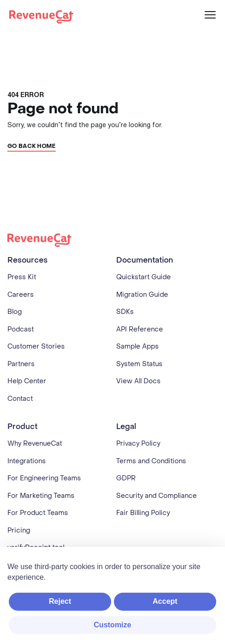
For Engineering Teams (44, 478)
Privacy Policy (138, 444)
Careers (21, 295)
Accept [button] (165, 601)
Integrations (27, 461)
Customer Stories (36, 347)
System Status (139, 364)
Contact (20, 399)
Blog (15, 312)
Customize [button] (113, 625)
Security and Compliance (156, 496)
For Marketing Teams (41, 496)
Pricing (19, 531)
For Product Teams (38, 513)
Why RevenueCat (35, 444)
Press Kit (22, 277)
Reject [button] (60, 601)
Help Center (27, 381)
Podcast (21, 329)
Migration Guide (142, 295)
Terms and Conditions (151, 461)
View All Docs (138, 381)
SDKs (125, 312)
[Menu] (210, 15)
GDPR (126, 478)
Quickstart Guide (144, 277)
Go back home (32, 146)
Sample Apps (137, 347)
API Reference (140, 329)
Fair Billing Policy (143, 513)
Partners (21, 364)
